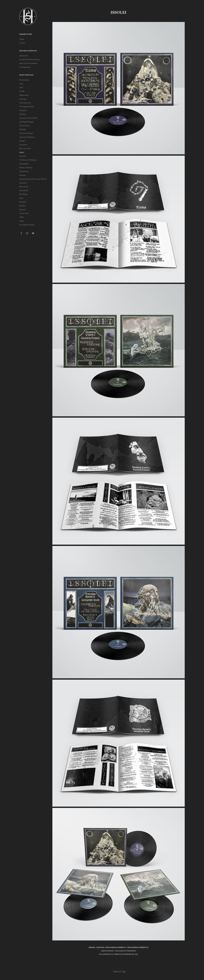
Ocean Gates (24, 213)
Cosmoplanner (25, 67)
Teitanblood (24, 164)
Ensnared (23, 183)
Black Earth (24, 187)
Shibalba (23, 129)
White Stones (25, 126)
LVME (22, 91)
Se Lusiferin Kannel (27, 225)
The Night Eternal (26, 107)
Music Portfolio (26, 75)
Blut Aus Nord (25, 149)
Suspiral (22, 210)
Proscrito (23, 156)
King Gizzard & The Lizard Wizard (33, 179)
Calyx (22, 221)
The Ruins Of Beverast (28, 160)
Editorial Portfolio (28, 51)
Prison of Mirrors (26, 168)
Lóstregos (23, 99)
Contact (22, 43)
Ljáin (21, 198)
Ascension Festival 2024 (28, 118)
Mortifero (23, 110)
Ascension (23, 145)
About (22, 39)
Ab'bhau (23, 114)
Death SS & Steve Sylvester (30, 60)
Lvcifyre (22, 141)
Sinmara (22, 175)
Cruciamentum (25, 103)
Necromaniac (24, 80)
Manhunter (24, 56)
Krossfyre (23, 202)
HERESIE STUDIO (26, 34)
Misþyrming (24, 95)
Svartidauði (24, 190)
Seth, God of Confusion (28, 63)
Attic (21, 84)
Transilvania (24, 171)
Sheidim (23, 206)
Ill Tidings (23, 194)
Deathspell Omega (26, 122)
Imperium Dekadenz (27, 137)
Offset (22, 217)
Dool (21, 88)
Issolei (22, 152)
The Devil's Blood (26, 133)
